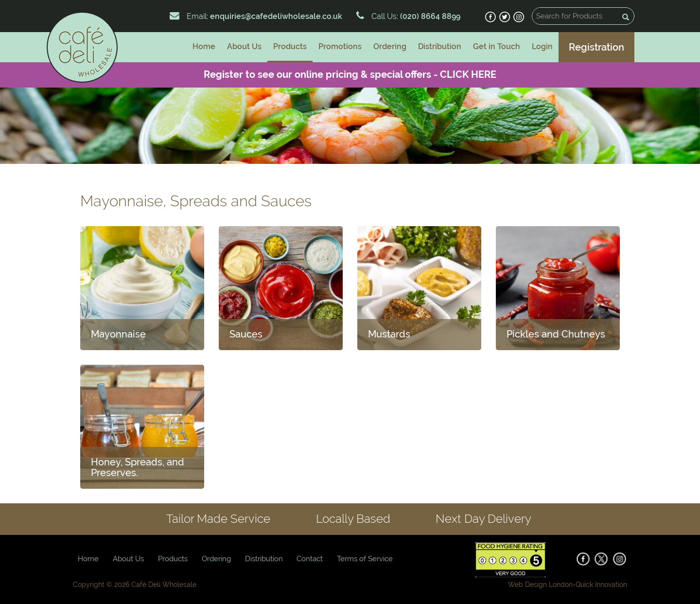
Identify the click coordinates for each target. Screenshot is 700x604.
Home (204, 46)
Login (542, 46)
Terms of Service (365, 559)
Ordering (390, 46)
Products (290, 46)
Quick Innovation (601, 585)
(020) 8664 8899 (429, 16)
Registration (596, 47)
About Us (244, 46)
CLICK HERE (468, 74)
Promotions (340, 46)
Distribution (440, 46)
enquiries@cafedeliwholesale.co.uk (276, 16)
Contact (310, 559)
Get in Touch (497, 46)
